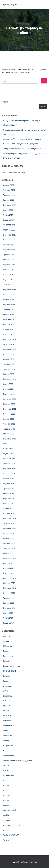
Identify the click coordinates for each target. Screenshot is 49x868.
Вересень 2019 (10, 588)
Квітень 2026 (9, 200)
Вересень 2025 (10, 235)
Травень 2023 (9, 369)
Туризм (6, 840)
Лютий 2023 (8, 384)
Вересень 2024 (10, 290)
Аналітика (7, 636)
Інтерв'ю (7, 706)
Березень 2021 (9, 499)
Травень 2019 (9, 598)
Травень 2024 (9, 309)
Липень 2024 (8, 299)
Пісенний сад (9, 775)
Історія (6, 711)
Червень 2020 (9, 543)
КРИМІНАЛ (8, 716)
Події (5, 790)
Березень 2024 (9, 319)
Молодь (6, 741)
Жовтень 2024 (9, 285)
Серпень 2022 (9, 414)
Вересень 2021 (10, 469)
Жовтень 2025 (9, 230)
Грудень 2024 (9, 280)
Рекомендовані (10, 810)
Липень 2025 (8, 245)
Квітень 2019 (9, 603)
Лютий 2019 (8, 613)
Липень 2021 (8, 479)
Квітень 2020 (9, 553)
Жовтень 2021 (9, 464)
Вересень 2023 (10, 349)
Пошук (5, 102)
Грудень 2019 (9, 573)
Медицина (8, 726)
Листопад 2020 (9, 518)
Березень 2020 (9, 558)
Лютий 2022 (8, 444)
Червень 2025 (9, 250)
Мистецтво (8, 736)
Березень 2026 (9, 205)
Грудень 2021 (9, 454)
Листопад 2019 (9, 578)
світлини (7, 820)
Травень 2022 (9, 429)
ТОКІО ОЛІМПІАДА (11, 835)
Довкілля (7, 686)
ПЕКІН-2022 (8, 771)
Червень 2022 (9, 424)
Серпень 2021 (9, 474)
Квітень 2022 (9, 434)
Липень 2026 (8, 185)
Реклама (7, 805)
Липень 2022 (8, 419)
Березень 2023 (9, 379)
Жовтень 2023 (9, 344)
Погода (6, 785)
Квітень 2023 (9, 374)
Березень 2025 (9, 265)
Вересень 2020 (10, 528)
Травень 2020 (9, 548)
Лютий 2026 (8, 210)
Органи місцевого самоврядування (18, 760)
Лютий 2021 (8, 504)
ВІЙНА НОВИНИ (10, 671)
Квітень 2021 (9, 493)
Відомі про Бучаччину (12, 666)
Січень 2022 (8, 449)
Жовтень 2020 (9, 523)
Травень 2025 (9, 255)
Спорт (6, 830)
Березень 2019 (9, 608)
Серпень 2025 (9, 240)
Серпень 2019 (9, 593)
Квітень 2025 (9, 260)
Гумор (6, 681)
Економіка (7, 696)
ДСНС (6, 691)
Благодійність (9, 656)
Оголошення (8, 756)
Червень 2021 (9, 484)
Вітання (6, 676)
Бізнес (6, 651)
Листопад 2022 (9, 399)
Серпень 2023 (9, 354)
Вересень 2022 (10, 409)
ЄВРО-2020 (8, 701)
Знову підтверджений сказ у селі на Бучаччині (22, 149)
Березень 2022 (9, 439)
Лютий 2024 (8, 324)
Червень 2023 (9, 364)
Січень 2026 (8, 215)
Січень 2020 (8, 568)
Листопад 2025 (9, 225)
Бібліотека (8, 646)
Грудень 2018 (9, 623)
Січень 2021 (8, 508)
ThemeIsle (33, 862)
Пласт (6, 780)
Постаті (6, 800)
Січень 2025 (8, 275)
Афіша (6, 641)
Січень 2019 (8, 618)
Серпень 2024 (9, 295)
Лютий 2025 (8, 270)
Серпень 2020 (9, 533)
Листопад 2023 (9, 339)
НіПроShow (8, 746)
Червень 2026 (9, 190)
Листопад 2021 (9, 459)
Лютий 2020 (8, 563)
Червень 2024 (9, 305)
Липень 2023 (8, 359)
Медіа (6, 731)
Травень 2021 (9, 489)
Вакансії (7, 661)
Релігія (6, 815)
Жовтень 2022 (9, 404)
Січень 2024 (8, 329)
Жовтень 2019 (9, 583)
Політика (7, 795)
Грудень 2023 (9, 334)
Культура (7, 721)
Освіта (6, 766)
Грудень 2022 (9, 394)
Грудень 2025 (9, 220)
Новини (6, 751)
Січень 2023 (8, 389)
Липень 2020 (8, 538)
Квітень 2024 (9, 314)
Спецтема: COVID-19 (12, 825)
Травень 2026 (9, 195)
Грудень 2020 (9, 513)
